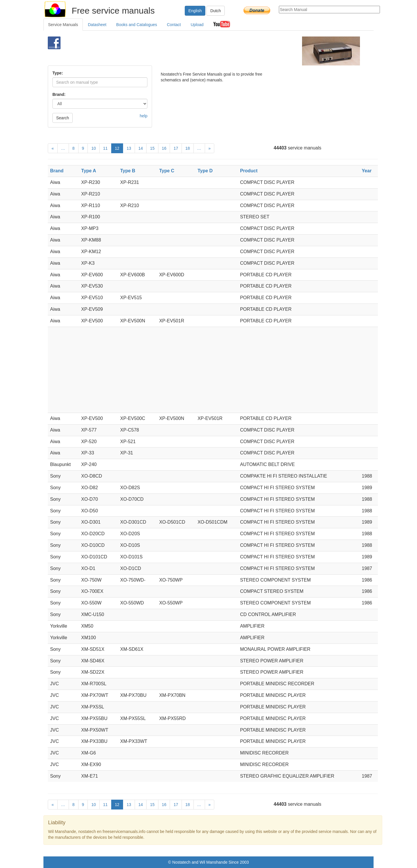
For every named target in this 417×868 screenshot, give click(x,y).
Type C (167, 171)
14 (141, 148)
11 (105, 148)
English (195, 11)
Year (367, 171)
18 (188, 148)
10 (94, 148)
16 (164, 148)
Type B (128, 171)
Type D (205, 171)
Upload (197, 25)
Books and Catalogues (137, 25)
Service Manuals (63, 25)
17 (176, 148)
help (144, 116)
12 (117, 148)
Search (63, 118)
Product (249, 171)
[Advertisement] (199, 51)
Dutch (216, 11)
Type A (89, 171)
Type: (58, 73)
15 (152, 148)
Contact (174, 25)
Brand (57, 171)
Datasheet (97, 25)
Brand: (59, 94)
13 (129, 148)
